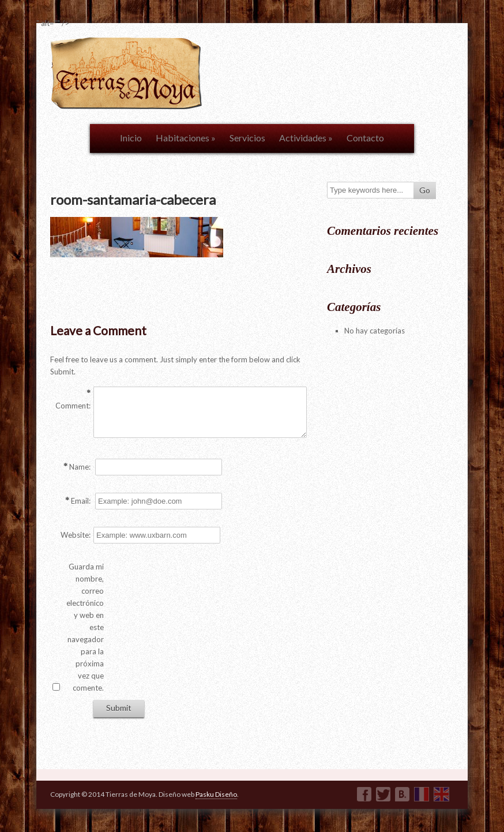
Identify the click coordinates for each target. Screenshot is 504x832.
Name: (80, 467)
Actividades (306, 138)
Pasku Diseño (216, 794)
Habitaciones (186, 138)
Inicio (131, 138)
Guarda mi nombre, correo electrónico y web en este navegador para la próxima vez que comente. (85, 627)
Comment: (73, 406)
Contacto (365, 138)
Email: (81, 501)
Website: (76, 535)
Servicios (247, 138)
